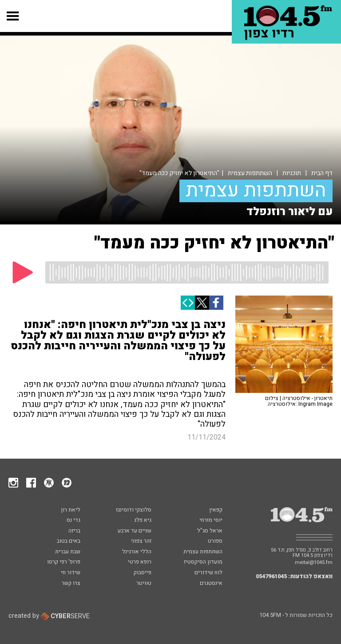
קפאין (216, 510)
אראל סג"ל (210, 531)
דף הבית (322, 173)
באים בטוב (69, 541)
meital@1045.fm (314, 562)
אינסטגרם (211, 584)
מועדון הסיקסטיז (203, 562)
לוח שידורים (208, 573)
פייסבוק (143, 573)
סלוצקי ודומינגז (134, 510)
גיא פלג (143, 520)
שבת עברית (68, 552)
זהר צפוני (141, 541)
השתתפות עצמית (250, 173)
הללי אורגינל (137, 552)
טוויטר (144, 584)
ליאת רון (71, 510)
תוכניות (292, 173)
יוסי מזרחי (211, 520)
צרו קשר (71, 584)
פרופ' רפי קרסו (64, 562)
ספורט (215, 541)
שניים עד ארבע (135, 531)
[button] (13, 16)
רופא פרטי (140, 562)
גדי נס (73, 520)
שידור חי (71, 573)
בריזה (74, 531)
